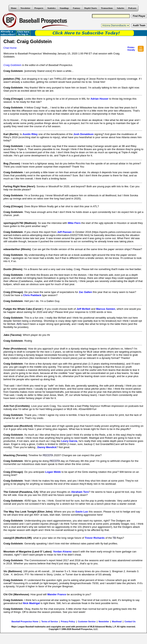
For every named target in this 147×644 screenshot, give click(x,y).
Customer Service (87, 621)
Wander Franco (57, 594)
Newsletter (25, 8)
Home (14, 8)
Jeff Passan (64, 232)
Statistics (51, 8)
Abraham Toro (80, 492)
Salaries (120, 8)
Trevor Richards (95, 538)
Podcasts (132, 8)
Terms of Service (50, 621)
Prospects (39, 8)
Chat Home (10, 48)
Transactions (107, 8)
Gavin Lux (82, 512)
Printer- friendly (131, 49)
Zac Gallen (85, 292)
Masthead (117, 621)
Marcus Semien (106, 309)
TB (114, 538)
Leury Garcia (69, 441)
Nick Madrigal (31, 603)
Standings (64, 8)
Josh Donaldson (84, 134)
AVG (19, 324)
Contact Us (130, 621)
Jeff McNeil (83, 309)
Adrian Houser (99, 99)
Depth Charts (91, 8)
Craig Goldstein (13, 65)
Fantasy (77, 8)
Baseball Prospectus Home (25, 621)
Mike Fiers (74, 223)
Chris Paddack (32, 295)
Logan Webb (53, 472)
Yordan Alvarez (62, 552)
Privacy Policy (68, 621)
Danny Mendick (47, 447)
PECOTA (48, 455)
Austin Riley (30, 134)
